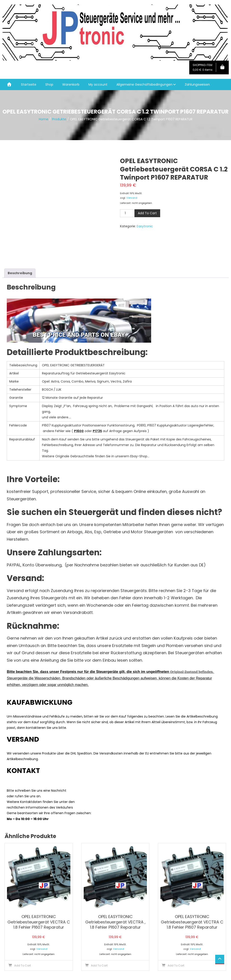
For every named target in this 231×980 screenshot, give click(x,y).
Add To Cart (147, 213)
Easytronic (145, 226)
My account (98, 84)
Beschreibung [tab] (20, 240)
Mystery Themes (59, 974)
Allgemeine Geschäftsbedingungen (144, 84)
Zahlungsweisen (197, 84)
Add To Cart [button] (23, 932)
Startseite (29, 84)
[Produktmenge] (127, 213)
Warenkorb (71, 84)
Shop (49, 84)
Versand (132, 198)
